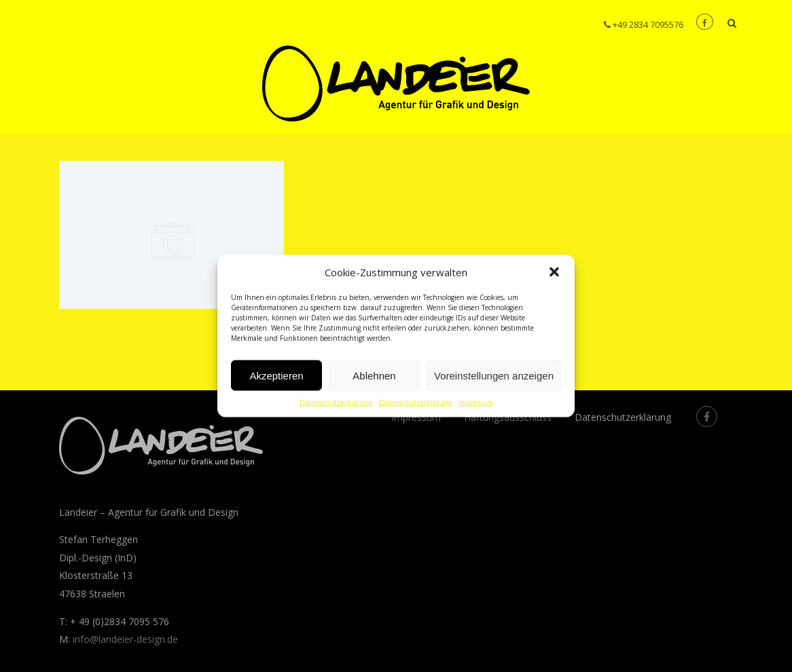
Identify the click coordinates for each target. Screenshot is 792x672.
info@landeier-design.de (125, 639)
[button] (554, 272)
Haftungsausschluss (508, 417)
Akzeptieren (276, 375)
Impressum (476, 403)
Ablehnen (374, 375)
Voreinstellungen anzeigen (494, 375)
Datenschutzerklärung (336, 403)
